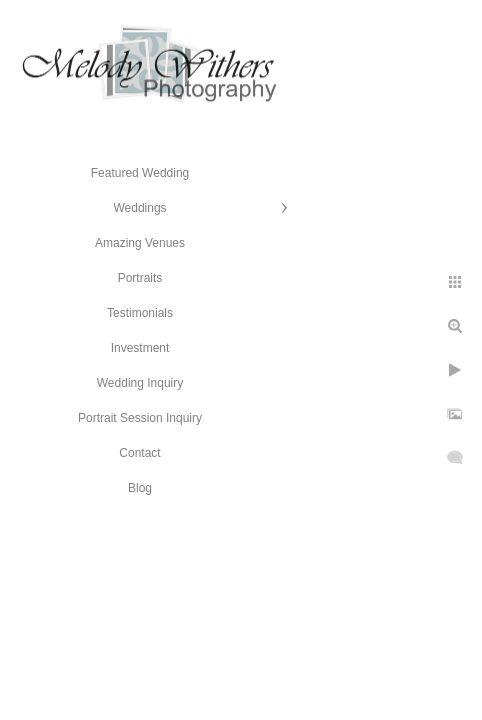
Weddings (139, 208)
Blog (140, 488)
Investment (140, 348)
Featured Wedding (140, 173)
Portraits (140, 278)
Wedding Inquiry (140, 383)
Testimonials (140, 313)
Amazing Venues (140, 243)
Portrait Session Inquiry (140, 418)
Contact (139, 453)
